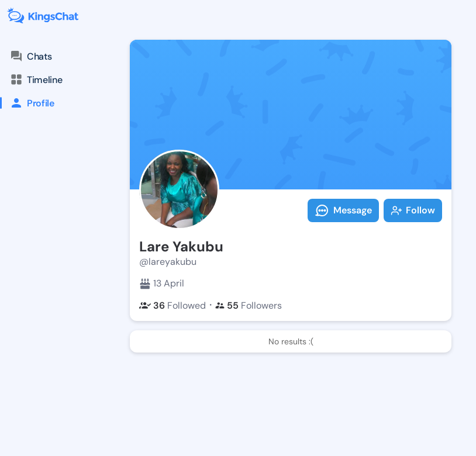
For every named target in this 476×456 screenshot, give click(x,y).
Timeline (36, 80)
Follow (413, 210)
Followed (173, 305)
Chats (30, 56)
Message (343, 210)
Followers (249, 305)
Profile (27, 103)
